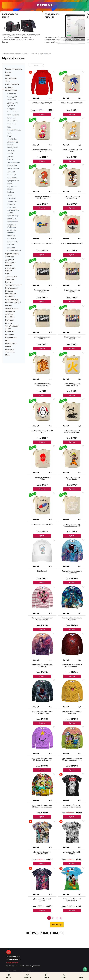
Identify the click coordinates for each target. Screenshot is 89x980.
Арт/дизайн (10, 296)
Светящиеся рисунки (14, 285)
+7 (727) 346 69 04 (13, 959)
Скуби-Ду (11, 204)
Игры (7, 273)
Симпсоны (12, 124)
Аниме (10, 153)
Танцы (8, 81)
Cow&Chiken (12, 139)
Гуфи (9, 127)
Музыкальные (11, 78)
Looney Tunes (13, 147)
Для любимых (11, 277)
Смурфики (12, 198)
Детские (9, 323)
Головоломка (13, 241)
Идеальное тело (12, 299)
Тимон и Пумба (14, 163)
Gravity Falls (12, 239)
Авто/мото (9, 257)
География (9, 334)
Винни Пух (12, 175)
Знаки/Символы (12, 308)
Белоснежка (12, 178)
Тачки (10, 195)
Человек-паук (13, 112)
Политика (9, 320)
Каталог (36, 54)
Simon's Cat (12, 219)
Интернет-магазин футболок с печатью (16, 54)
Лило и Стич (12, 201)
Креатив (9, 305)
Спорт (8, 75)
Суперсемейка (13, 181)
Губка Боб (11, 106)
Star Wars (11, 150)
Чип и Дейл (12, 97)
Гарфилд (11, 192)
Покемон (11, 248)
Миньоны (11, 244)
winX (9, 133)
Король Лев (12, 165)
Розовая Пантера (14, 130)
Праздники (10, 331)
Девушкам (10, 260)
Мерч (7, 355)
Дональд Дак (13, 103)
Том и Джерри (13, 168)
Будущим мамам (12, 84)
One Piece (11, 235)
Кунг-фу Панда (13, 115)
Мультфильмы (11, 90)
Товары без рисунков (14, 69)
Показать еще (57, 925)
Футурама (11, 109)
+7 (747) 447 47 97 (13, 956)
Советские (12, 207)
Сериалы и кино (12, 254)
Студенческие (11, 337)
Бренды (8, 346)
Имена (8, 72)
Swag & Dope (10, 317)
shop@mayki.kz (12, 962)
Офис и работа (11, 343)
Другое (10, 156)
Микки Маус (12, 121)
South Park (12, 94)
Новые (36, 65)
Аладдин (11, 172)
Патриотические (12, 288)
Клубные (9, 87)
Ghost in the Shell (14, 251)
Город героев (13, 222)
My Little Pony (13, 216)
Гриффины (12, 118)
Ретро (8, 340)
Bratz (9, 136)
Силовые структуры (13, 302)
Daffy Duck (12, 100)
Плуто (10, 184)
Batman (10, 159)
